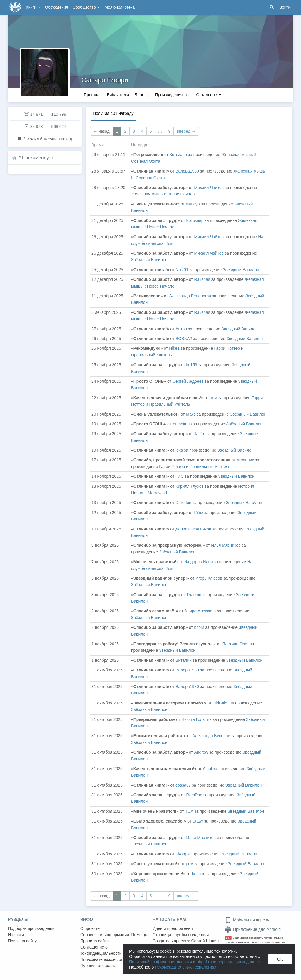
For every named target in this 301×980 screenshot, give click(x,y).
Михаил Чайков (209, 188)
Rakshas (202, 279)
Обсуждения (56, 7)
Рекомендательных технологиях (186, 967)
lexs (179, 450)
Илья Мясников (226, 545)
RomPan (194, 795)
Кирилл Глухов (190, 486)
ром (214, 398)
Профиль (93, 95)
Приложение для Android (253, 929)
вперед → (186, 131)
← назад (101, 131)
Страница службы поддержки (181, 935)
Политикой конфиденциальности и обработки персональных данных (195, 962)
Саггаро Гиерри (105, 80)
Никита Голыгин (197, 719)
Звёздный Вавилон (149, 260)
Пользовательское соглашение (110, 959)
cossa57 (183, 785)
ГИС (180, 476)
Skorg (181, 854)
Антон (181, 329)
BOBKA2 (184, 339)
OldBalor (220, 703)
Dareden (183, 503)
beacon (199, 874)
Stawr (198, 821)
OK (280, 959)
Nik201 (182, 270)
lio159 (192, 365)
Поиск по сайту (22, 941)
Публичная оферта (98, 966)
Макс (191, 414)
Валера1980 (187, 171)
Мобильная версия (247, 920)
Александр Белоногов (190, 296)
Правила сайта (95, 941)
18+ (228, 938)
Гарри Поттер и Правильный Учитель (195, 467)
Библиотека (118, 95)
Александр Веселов (211, 736)
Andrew (201, 752)
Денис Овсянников (193, 529)
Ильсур (193, 204)
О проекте (90, 928)
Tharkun (194, 595)
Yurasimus (182, 424)
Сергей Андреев (188, 381)
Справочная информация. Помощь (114, 935)
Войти (285, 7)
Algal (207, 769)
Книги (33, 7)
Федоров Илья (199, 562)
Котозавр (178, 155)
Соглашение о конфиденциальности (101, 950)
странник (245, 460)
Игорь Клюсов (209, 578)
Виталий (184, 660)
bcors (199, 627)
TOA (189, 811)
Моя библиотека (120, 7)
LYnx (199, 513)
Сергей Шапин (205, 941)
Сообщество (86, 7)
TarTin (200, 434)
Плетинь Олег (236, 644)
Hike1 (174, 348)
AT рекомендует (36, 158)
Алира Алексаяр (200, 611)
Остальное (209, 95)
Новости (16, 935)
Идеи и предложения (173, 928)
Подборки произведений (31, 928)
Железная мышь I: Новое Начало (163, 194)
